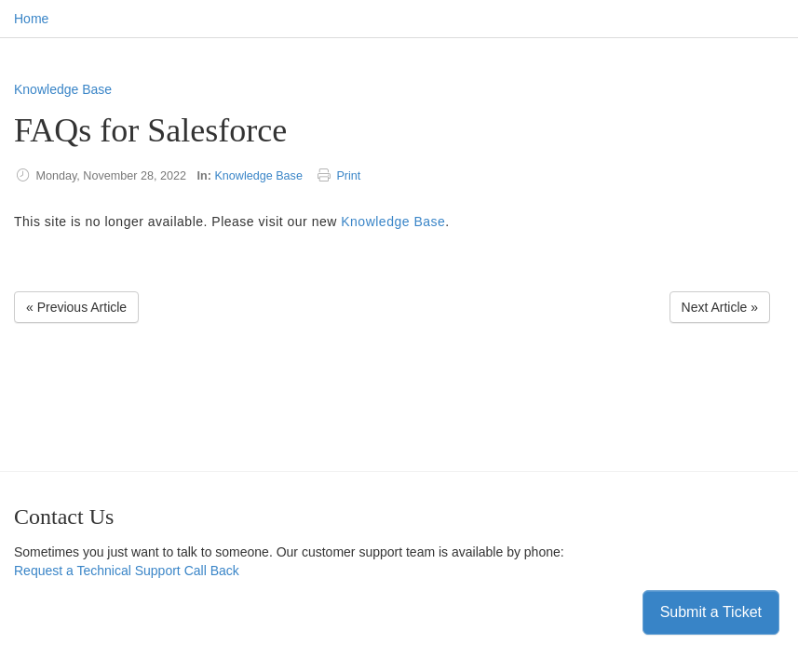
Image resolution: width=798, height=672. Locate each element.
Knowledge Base (63, 89)
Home (31, 19)
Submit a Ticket (711, 612)
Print (348, 176)
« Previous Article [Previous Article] (76, 307)
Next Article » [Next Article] (720, 307)
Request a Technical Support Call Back (127, 571)
